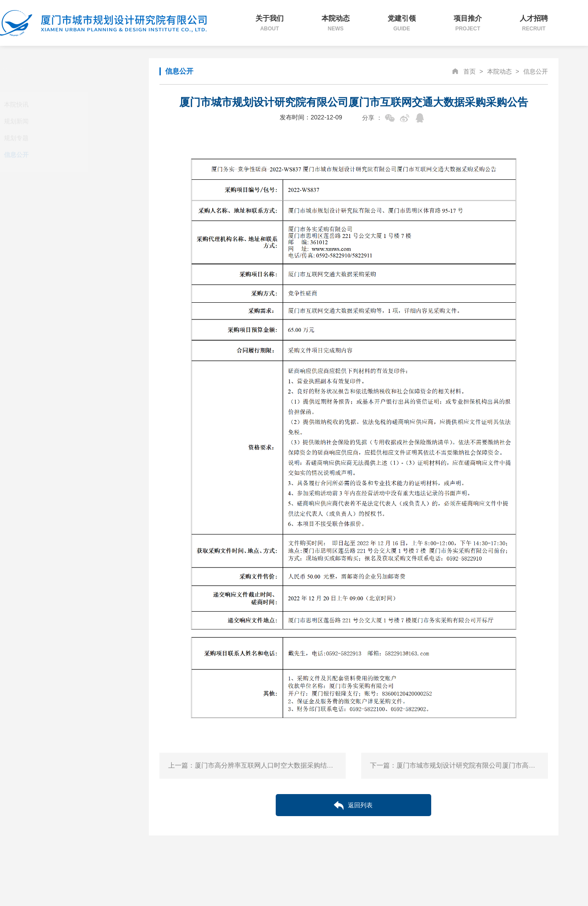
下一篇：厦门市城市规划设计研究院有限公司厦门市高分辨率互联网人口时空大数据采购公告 (459, 765)
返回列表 (353, 806)
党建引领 (402, 23)
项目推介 (468, 23)
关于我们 (270, 23)
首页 (470, 71)
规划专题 (64, 138)
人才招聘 (534, 23)
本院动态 (336, 23)
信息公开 (64, 155)
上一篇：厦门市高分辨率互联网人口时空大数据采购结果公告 (257, 765)
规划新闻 (64, 121)
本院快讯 (64, 104)
